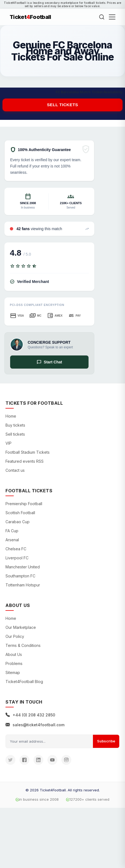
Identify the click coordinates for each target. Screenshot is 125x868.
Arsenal (12, 540)
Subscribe (106, 741)
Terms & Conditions (23, 645)
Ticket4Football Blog (24, 682)
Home (11, 416)
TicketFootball (30, 17)
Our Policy (15, 636)
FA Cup (12, 531)
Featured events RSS (25, 461)
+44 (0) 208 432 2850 (30, 715)
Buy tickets (15, 425)
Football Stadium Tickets (28, 452)
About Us (14, 654)
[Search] (102, 17)
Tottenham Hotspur (23, 585)
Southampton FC (20, 576)
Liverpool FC (17, 558)
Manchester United (23, 567)
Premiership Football (24, 504)
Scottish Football (20, 513)
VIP (8, 443)
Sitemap (13, 672)
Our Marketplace (21, 627)
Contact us (15, 470)
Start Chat (49, 362)
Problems (14, 663)
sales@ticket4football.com (35, 725)
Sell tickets (63, 105)
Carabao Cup (18, 522)
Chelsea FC (16, 549)
